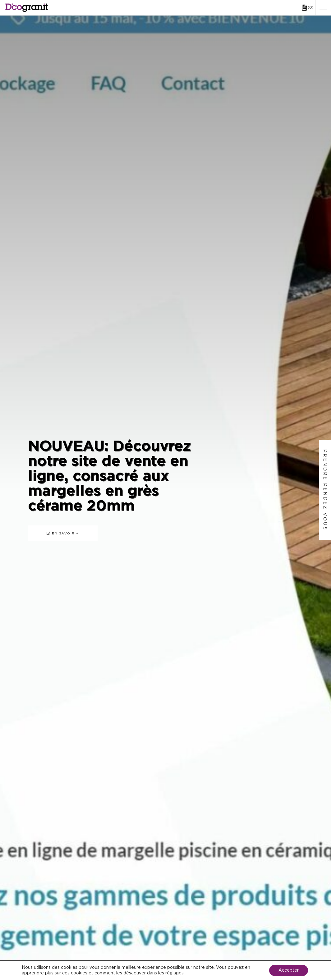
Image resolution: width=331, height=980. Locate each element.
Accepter (289, 970)
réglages (175, 973)
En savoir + (63, 533)
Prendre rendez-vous (325, 490)
